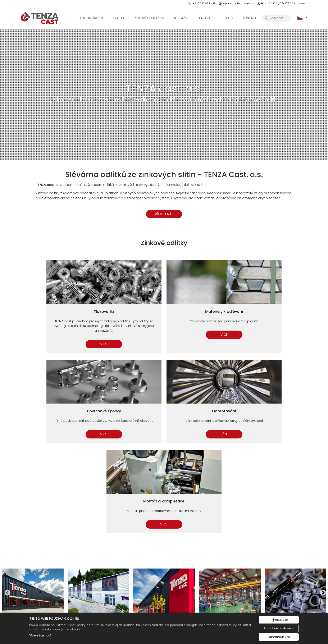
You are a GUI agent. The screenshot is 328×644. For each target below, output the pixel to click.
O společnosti (91, 18)
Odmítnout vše (279, 637)
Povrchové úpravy (246, 553)
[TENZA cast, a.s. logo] (41, 18)
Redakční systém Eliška (102, 609)
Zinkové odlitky (147, 18)
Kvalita (119, 18)
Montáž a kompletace (249, 568)
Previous (6, 475)
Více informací (40, 635)
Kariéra (205, 18)
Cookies (71, 609)
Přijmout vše (279, 620)
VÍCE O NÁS (164, 214)
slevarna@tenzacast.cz (196, 568)
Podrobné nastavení (279, 628)
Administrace (48, 609)
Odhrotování (241, 563)
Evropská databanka (274, 609)
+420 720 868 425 (187, 558)
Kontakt (250, 18)
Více (62, 333)
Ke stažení (181, 18)
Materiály (238, 558)
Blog (229, 18)
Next (322, 475)
